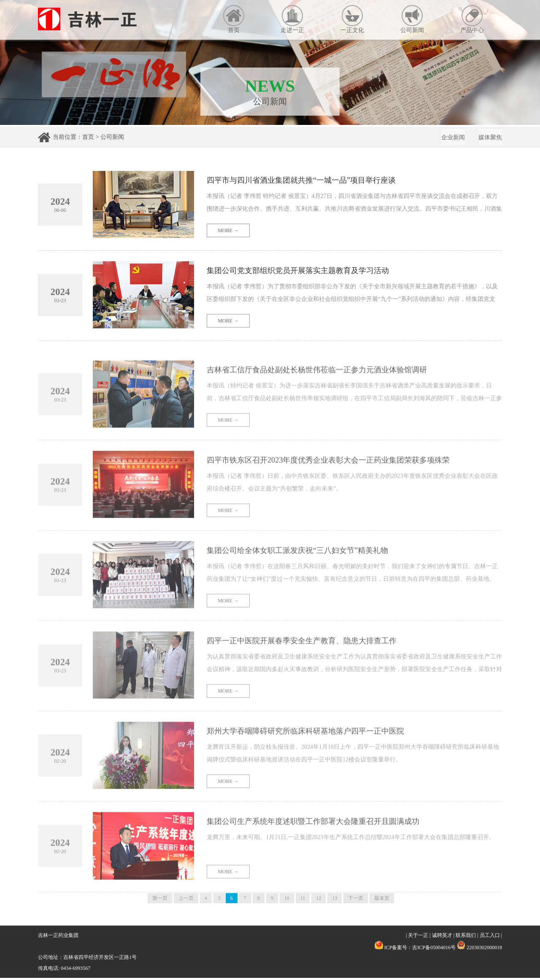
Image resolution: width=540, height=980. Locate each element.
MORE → (228, 238)
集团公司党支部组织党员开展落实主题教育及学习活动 (308, 278)
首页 (234, 19)
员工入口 (490, 937)
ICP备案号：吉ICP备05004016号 (420, 950)
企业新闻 (448, 139)
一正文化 (352, 19)
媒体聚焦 (489, 139)
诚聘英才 (442, 937)
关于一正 (418, 937)
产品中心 (472, 19)
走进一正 (292, 19)
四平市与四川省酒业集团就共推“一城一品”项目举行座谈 (312, 188)
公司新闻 (412, 19)
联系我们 (466, 937)
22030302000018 (479, 950)
